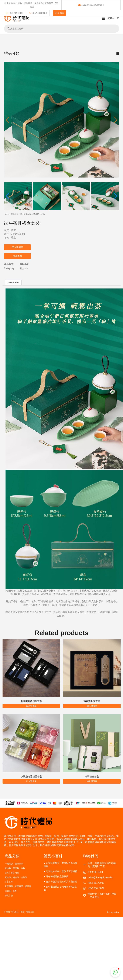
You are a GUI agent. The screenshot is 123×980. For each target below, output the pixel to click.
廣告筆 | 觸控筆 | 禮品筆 (16, 877)
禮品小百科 (53, 856)
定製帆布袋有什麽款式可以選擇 (62, 871)
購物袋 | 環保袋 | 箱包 (15, 868)
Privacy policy (113, 912)
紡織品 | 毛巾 (11, 891)
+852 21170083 (14, 13)
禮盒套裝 (24, 214)
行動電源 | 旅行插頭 (14, 864)
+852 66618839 (38, 13)
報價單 (60, 13)
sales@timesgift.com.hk (91, 5)
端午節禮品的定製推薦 (57, 876)
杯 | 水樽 (9, 882)
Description (13, 282)
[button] (116, 120)
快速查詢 (17, 256)
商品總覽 (15, 214)
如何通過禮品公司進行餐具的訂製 (61, 888)
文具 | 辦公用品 (12, 873)
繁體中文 (113, 18)
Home (7, 214)
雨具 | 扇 (9, 895)
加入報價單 (17, 247)
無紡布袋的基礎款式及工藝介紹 (62, 882)
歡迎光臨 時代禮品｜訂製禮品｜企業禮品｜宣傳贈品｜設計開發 (32, 5)
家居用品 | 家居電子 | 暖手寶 (18, 886)
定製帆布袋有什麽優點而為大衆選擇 (61, 865)
